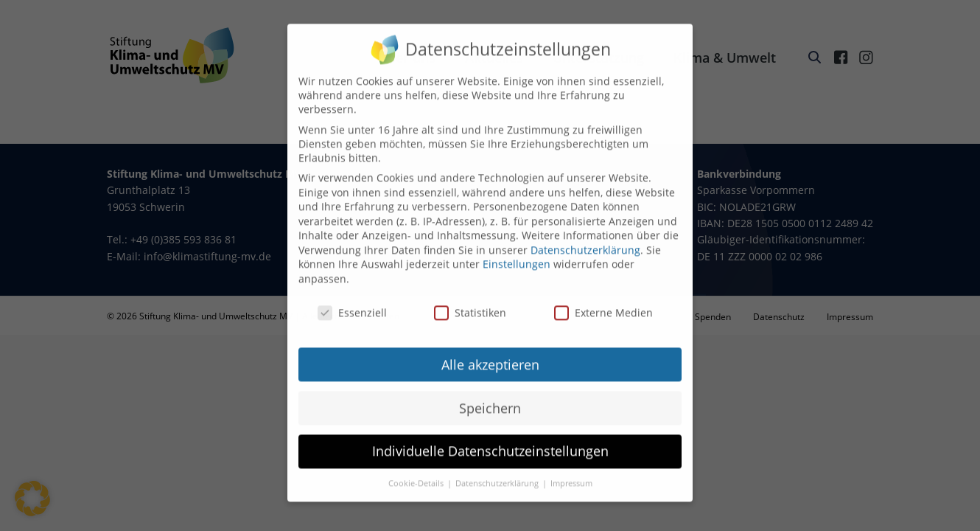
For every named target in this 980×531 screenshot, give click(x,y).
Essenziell (352, 301)
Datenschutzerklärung (585, 239)
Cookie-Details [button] (417, 473)
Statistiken (470, 301)
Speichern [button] (490, 397)
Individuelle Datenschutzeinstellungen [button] (490, 440)
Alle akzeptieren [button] (490, 353)
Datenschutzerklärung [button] (498, 473)
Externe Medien (603, 301)
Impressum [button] (571, 473)
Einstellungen (517, 253)
